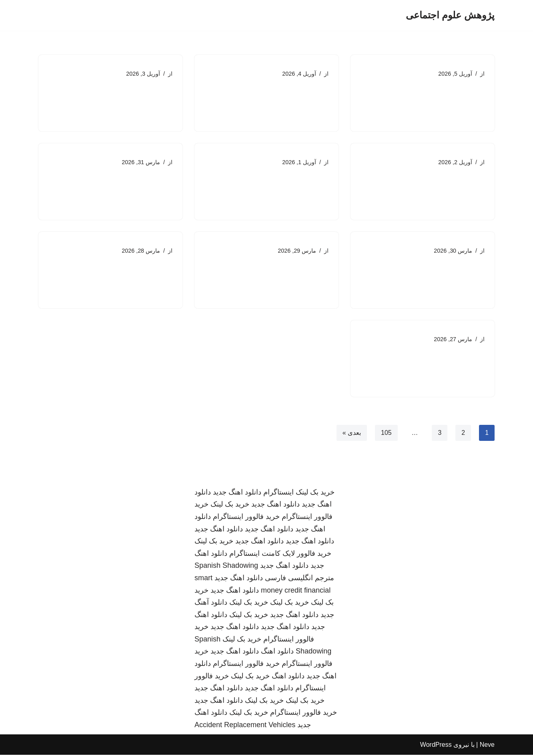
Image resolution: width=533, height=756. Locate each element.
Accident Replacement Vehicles (245, 726)
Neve (487, 746)
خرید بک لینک (315, 493)
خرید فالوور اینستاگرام (246, 518)
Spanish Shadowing (226, 567)
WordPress (436, 746)
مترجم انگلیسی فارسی (300, 579)
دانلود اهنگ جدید (237, 493)
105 (386, 433)
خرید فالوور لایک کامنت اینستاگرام (280, 555)
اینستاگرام (279, 493)
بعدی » (351, 433)
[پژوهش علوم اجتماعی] (450, 15)
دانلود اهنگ (277, 653)
